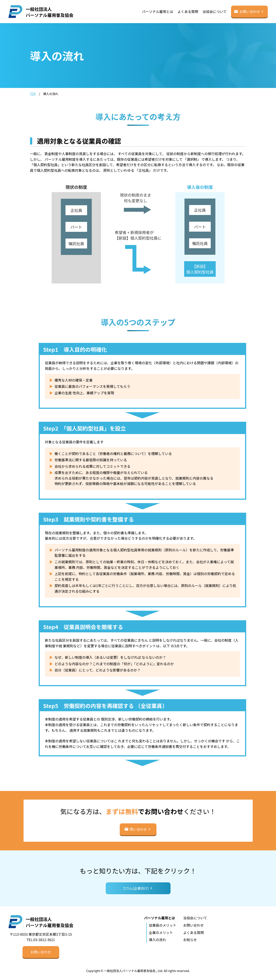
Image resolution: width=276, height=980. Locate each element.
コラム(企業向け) (136, 888)
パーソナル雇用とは (158, 11)
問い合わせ (138, 829)
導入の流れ (157, 940)
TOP (33, 94)
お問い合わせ (250, 11)
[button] (41, 952)
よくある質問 (188, 11)
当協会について (215, 11)
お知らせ (190, 940)
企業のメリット (161, 932)
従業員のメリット (163, 925)
